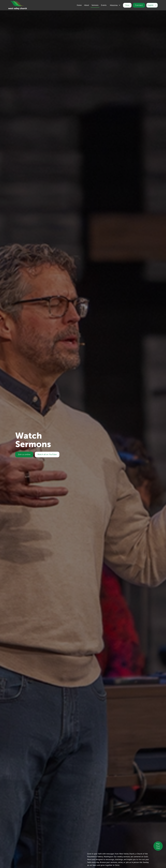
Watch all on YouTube (47, 454)
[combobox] (152, 5)
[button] (115, 5)
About (87, 5)
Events (104, 5)
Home (79, 5)
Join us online (24, 454)
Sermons (95, 5)
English (150, 5)
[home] (18, 5)
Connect (139, 5)
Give (127, 5)
